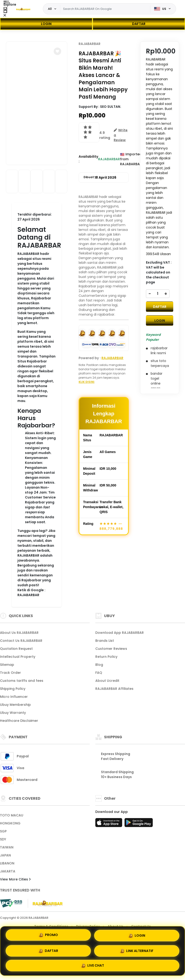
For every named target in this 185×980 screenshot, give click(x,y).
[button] (57, 51)
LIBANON (7, 863)
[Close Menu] (5, 10)
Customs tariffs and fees (22, 681)
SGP (3, 831)
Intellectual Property (18, 657)
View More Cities (15, 879)
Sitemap (7, 665)
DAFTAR (139, 24)
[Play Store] (139, 824)
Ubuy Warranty (13, 713)
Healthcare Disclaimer (19, 721)
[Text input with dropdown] (105, 9)
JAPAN (5, 855)
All (50, 9)
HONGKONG (10, 823)
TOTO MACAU (12, 815)
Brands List (105, 641)
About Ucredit (107, 681)
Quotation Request (16, 649)
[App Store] (109, 824)
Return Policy (106, 657)
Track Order (10, 673)
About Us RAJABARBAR (19, 633)
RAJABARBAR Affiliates (114, 689)
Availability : (88, 159)
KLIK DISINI (86, 382)
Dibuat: (100, 178)
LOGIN (46, 24)
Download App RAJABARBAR (120, 633)
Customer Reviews (111, 649)
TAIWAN (7, 847)
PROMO (48, 936)
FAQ (99, 673)
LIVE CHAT (93, 965)
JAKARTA (8, 871)
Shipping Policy (13, 689)
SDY (3, 839)
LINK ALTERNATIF (137, 951)
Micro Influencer (14, 697)
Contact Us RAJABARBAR (21, 641)
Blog (99, 665)
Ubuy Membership (15, 705)
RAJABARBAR (90, 44)
